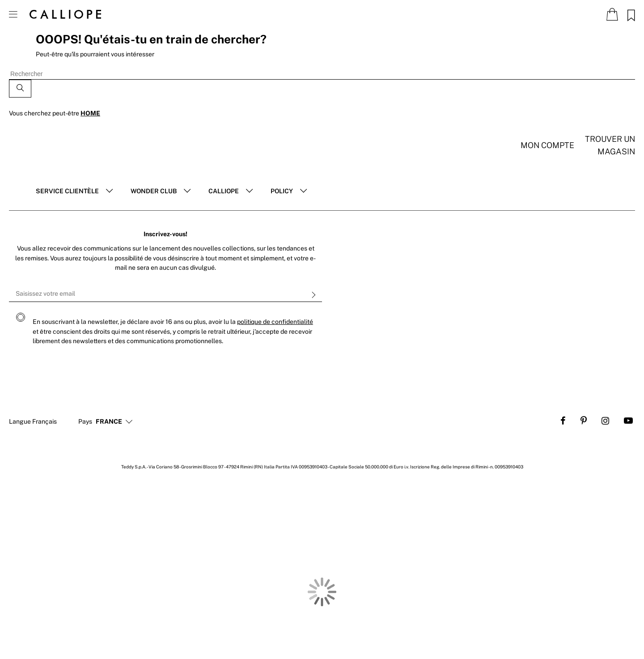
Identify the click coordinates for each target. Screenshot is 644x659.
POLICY (282, 191)
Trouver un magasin (610, 145)
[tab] (74, 191)
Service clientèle (67, 191)
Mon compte (547, 145)
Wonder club (154, 191)
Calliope (224, 191)
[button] (109, 422)
